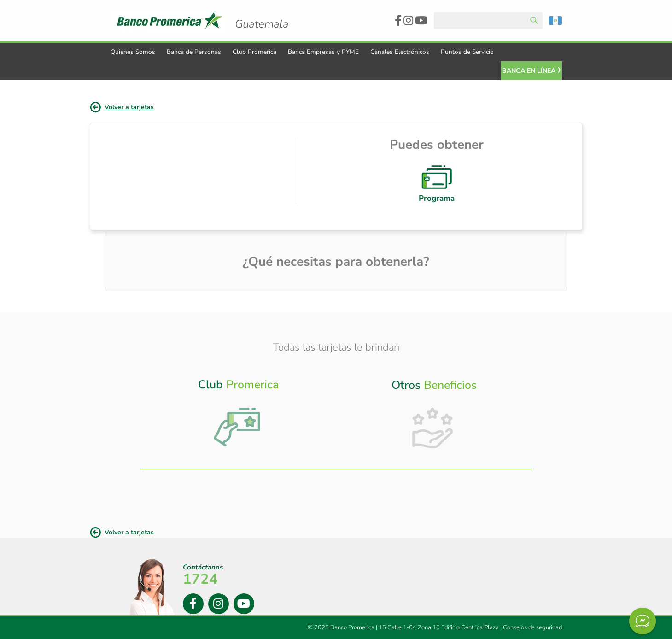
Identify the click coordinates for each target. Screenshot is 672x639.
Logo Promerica (262, 16)
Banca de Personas (194, 52)
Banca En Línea (529, 71)
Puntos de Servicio (467, 52)
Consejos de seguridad (532, 627)
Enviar (534, 21)
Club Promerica (254, 52)
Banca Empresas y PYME (323, 52)
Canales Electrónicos (400, 52)
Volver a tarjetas (129, 107)
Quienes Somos (133, 52)
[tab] (238, 415)
